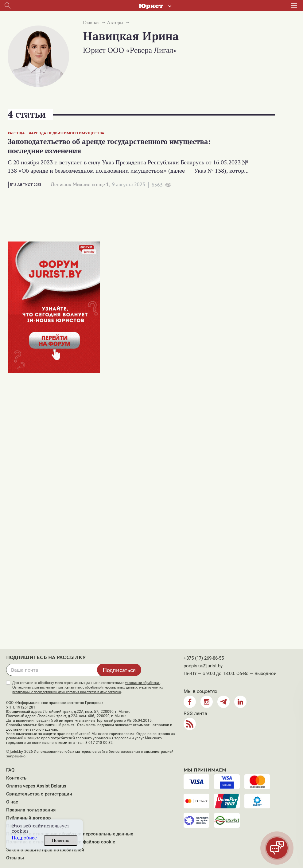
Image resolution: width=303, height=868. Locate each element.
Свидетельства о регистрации (39, 794)
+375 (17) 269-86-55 (204, 658)
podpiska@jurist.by (203, 666)
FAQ (10, 770)
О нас (12, 802)
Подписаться (119, 670)
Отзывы (15, 858)
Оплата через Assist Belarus (36, 786)
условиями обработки (142, 683)
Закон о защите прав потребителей (45, 850)
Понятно (61, 840)
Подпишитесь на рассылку (46, 658)
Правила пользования (31, 810)
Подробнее (24, 838)
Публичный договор (28, 818)
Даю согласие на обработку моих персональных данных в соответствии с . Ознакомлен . (88, 687)
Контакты (17, 778)
